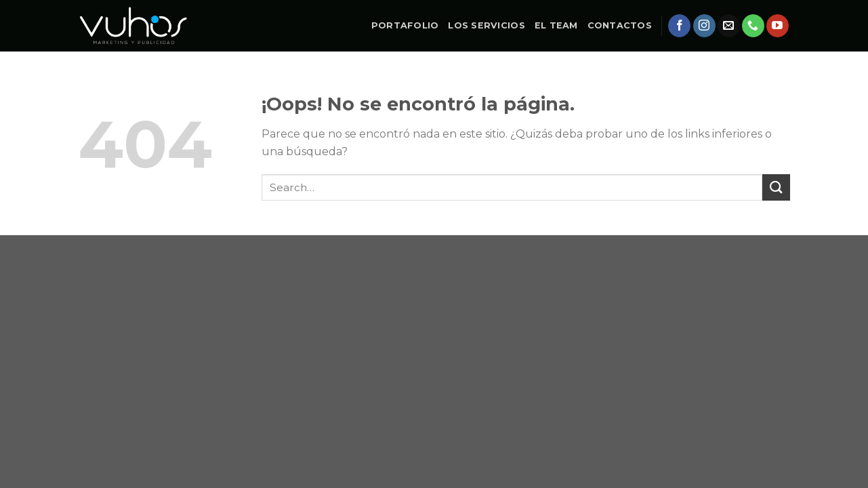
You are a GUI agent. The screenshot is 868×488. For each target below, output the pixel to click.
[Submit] (776, 187)
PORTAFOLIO (405, 25)
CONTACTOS (620, 25)
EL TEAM (556, 25)
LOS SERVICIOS (486, 25)
